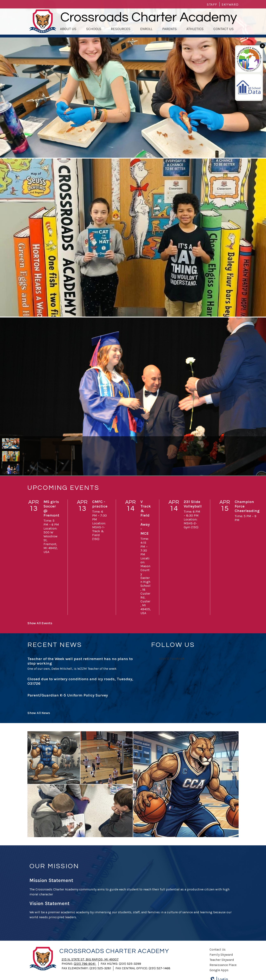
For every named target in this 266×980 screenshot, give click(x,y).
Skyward (230, 4)
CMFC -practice (100, 504)
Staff (212, 4)
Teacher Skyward (222, 960)
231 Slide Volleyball (193, 504)
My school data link (247, 78)
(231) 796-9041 (85, 964)
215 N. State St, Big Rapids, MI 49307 (90, 959)
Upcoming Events (63, 488)
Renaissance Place (223, 965)
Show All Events (40, 623)
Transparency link (246, 50)
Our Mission (54, 866)
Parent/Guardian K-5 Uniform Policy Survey (68, 695)
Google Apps (219, 970)
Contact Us (218, 949)
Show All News (39, 713)
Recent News (55, 645)
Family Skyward (221, 955)
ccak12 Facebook (172, 659)
